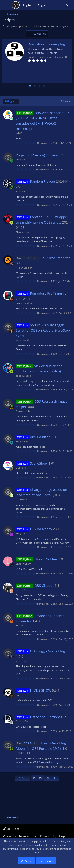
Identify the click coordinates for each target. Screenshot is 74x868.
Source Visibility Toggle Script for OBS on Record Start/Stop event (43, 330)
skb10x (20, 133)
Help (62, 836)
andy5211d (22, 533)
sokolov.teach (23, 376)
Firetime (20, 191)
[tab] (30, 86)
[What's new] (57, 5)
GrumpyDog (22, 721)
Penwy (19, 626)
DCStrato (21, 468)
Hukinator (21, 500)
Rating (9, 101)
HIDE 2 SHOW (41, 690)
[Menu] (6, 5)
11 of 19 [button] (37, 778)
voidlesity (21, 661)
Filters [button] (65, 101)
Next (52, 778)
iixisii (18, 695)
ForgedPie (21, 590)
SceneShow (39, 463)
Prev (22, 778)
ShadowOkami (24, 564)
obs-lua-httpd (40, 437)
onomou (20, 160)
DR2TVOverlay (41, 529)
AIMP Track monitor (55, 258)
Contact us (9, 836)
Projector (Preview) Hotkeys (37, 155)
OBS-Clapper (44, 585)
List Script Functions (45, 717)
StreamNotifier (46, 559)
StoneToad (22, 441)
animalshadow (24, 303)
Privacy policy (48, 836)
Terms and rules (28, 836)
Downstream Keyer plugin (48, 44)
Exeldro (32, 57)
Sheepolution (23, 232)
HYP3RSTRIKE (23, 753)
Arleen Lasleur (24, 268)
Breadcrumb (23, 411)
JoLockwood (22, 340)
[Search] (68, 5)
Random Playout (43, 181)
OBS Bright (11, 829)
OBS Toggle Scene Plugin (49, 651)
